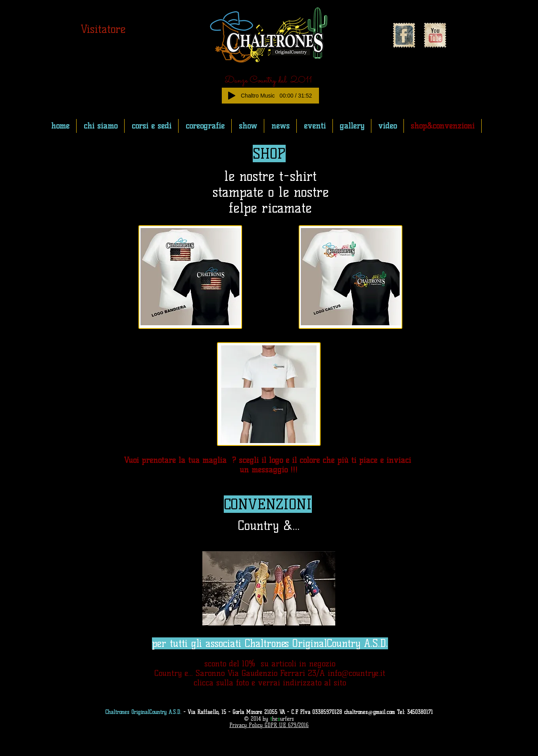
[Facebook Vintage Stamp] (404, 35)
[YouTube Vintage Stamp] (435, 35)
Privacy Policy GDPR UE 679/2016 (269, 725)
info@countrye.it (356, 673)
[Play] (232, 96)
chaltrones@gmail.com (369, 712)
